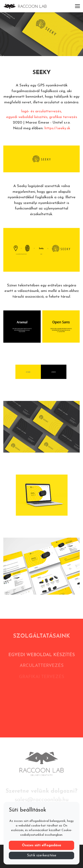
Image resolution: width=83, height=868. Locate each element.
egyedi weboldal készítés (27, 117)
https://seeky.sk (57, 128)
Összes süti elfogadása (41, 845)
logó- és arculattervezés (41, 111)
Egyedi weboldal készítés (42, 657)
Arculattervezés (42, 669)
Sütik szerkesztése (42, 855)
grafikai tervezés (63, 117)
